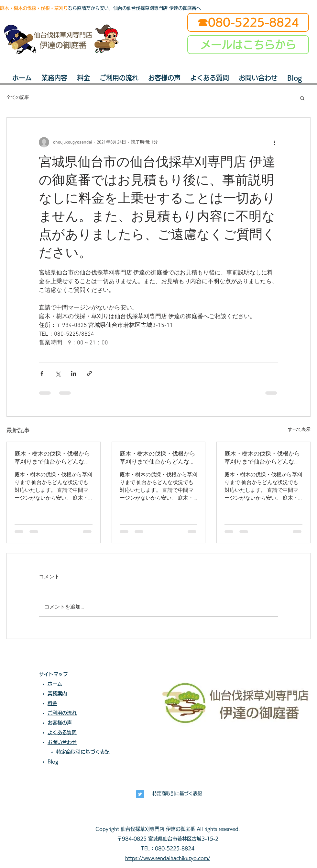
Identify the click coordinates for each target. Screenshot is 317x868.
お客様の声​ (62, 723)
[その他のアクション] (274, 142)
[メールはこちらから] (248, 45)
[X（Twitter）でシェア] (58, 373)
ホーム (55, 684)
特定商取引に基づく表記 (177, 793)
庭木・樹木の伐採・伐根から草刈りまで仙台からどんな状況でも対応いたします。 (52, 458)
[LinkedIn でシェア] (74, 373)
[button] (302, 98)
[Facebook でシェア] (42, 373)
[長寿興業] (140, 794)
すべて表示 (299, 430)
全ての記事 (18, 98)
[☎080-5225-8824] (248, 22)
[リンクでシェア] (89, 373)
